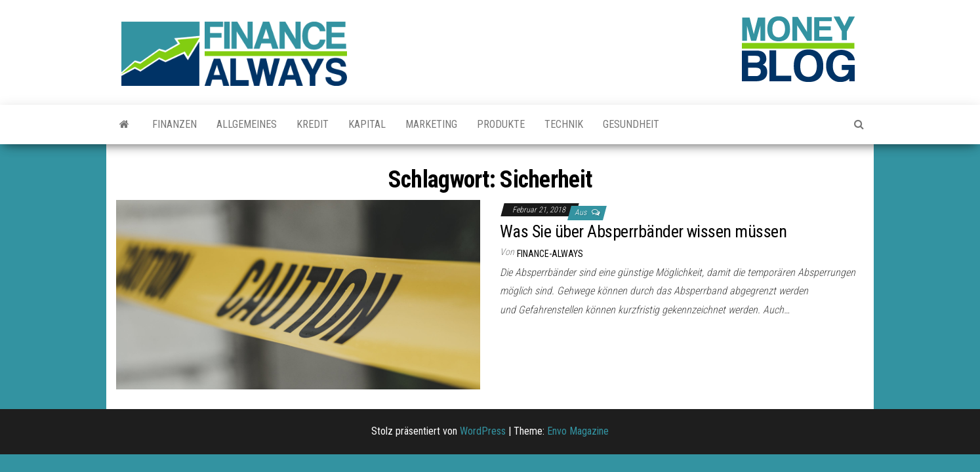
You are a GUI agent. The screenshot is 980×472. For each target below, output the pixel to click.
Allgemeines (247, 124)
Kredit (313, 124)
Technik (564, 124)
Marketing (431, 124)
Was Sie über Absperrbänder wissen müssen (643, 231)
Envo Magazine (578, 431)
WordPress (483, 431)
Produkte (501, 124)
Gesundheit (631, 124)
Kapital (367, 124)
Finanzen (174, 124)
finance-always (550, 254)
